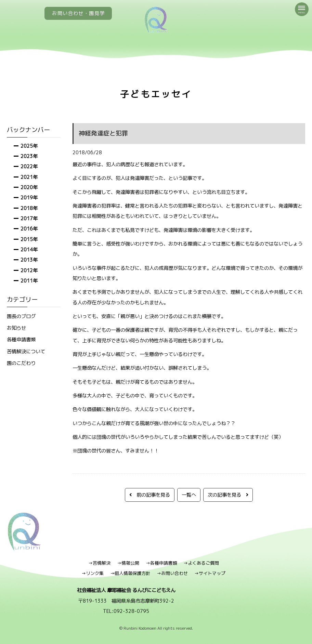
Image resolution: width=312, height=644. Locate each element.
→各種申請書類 (161, 563)
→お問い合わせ (172, 573)
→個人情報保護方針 (130, 573)
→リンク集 (93, 573)
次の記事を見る (228, 495)
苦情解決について (26, 351)
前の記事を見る (150, 495)
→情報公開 (128, 563)
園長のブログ (21, 316)
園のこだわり (21, 363)
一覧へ (189, 495)
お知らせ (16, 328)
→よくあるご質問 (201, 563)
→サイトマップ (210, 573)
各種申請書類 (21, 339)
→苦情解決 (99, 563)
